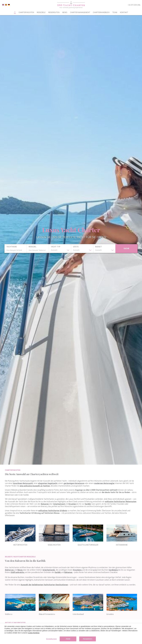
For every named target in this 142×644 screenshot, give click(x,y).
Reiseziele (41, 12)
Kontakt (124, 12)
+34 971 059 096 (134, 5)
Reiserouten (54, 12)
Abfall (68, 639)
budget (99, 247)
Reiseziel (33, 247)
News (65, 12)
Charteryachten (26, 12)
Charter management (80, 12)
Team (115, 12)
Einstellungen (51, 639)
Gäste (76, 247)
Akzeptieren (88, 639)
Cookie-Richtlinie (34, 633)
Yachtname (12, 247)
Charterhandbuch (101, 12)
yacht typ (56, 247)
